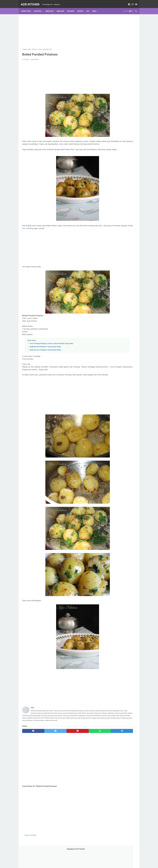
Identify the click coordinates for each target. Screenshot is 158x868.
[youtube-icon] (135, 2)
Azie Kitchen (31, 2)
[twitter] (45, 742)
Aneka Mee (62, 8)
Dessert (82, 8)
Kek (89, 8)
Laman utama (27, 8)
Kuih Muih (72, 8)
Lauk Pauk (39, 8)
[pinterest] (60, 742)
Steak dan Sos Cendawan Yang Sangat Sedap (45, 353)
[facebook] (30, 742)
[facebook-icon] (128, 2)
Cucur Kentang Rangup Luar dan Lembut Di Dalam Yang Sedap (51, 347)
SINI (29, 229)
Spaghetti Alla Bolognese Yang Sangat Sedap (45, 350)
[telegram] (91, 742)
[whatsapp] (76, 742)
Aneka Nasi (51, 8)
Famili (96, 8)
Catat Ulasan (35, 58)
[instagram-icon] (131, 2)
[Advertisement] (60, 29)
